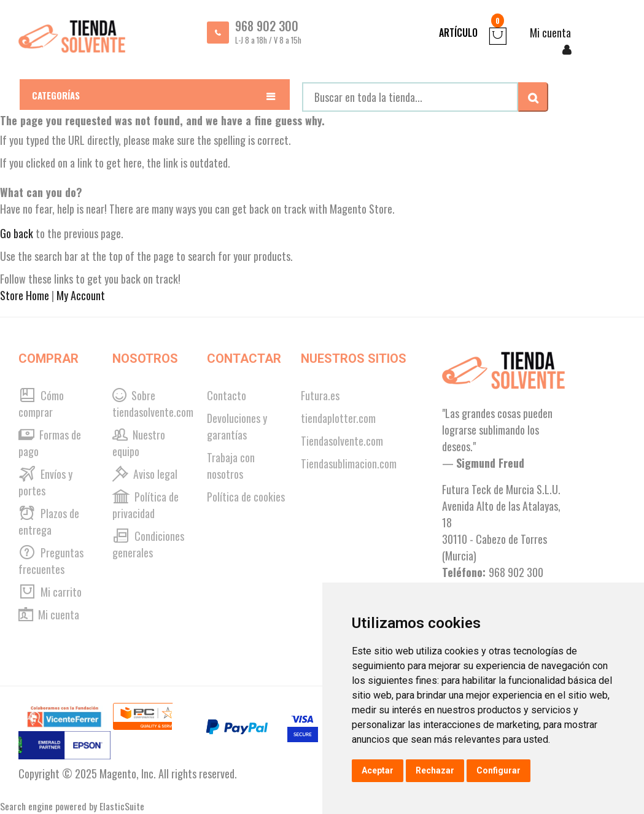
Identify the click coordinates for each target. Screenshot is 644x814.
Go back (17, 233)
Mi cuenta (49, 614)
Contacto (227, 395)
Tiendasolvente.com (342, 441)
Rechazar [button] (435, 770)
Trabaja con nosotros (231, 466)
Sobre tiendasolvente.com (153, 404)
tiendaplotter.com (338, 418)
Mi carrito (50, 592)
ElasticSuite (122, 806)
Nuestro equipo (139, 443)
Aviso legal (145, 474)
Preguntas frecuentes (51, 561)
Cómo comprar (41, 404)
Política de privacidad (145, 505)
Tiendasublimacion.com (349, 463)
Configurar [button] (499, 770)
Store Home (25, 295)
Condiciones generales (148, 544)
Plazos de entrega (49, 521)
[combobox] (410, 97)
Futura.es (320, 395)
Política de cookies (246, 497)
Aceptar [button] (378, 770)
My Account (81, 295)
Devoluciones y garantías (237, 426)
